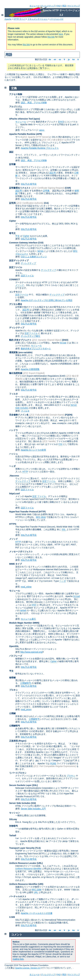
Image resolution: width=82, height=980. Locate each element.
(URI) (41, 884)
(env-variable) (25, 352)
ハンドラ (14, 430)
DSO (61, 122)
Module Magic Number (21, 623)
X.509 (12, 917)
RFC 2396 (37, 890)
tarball (23, 610)
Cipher (13, 221)
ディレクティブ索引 (31, 336)
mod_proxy (26, 709)
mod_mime (26, 587)
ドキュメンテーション (38, 19)
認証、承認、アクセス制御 (34, 103)
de (50, 59)
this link (51, 37)
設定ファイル (16, 267)
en (55, 59)
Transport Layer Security (22, 848)
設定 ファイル (39, 496)
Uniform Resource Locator (23, 863)
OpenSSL (14, 646)
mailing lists (18, 959)
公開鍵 (12, 713)
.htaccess (14, 476)
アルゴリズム (16, 107)
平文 (18, 236)
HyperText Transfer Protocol (24, 512)
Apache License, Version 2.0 (28, 968)
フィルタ (14, 394)
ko (74, 59)
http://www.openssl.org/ (31, 652)
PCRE (53, 763)
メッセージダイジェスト (21, 552)
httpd (63, 343)
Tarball (13, 835)
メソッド (20, 285)
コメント (17, 935)
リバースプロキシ (18, 773)
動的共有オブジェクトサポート (36, 349)
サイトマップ (74, 6)
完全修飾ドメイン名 (19, 415)
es (60, 59)
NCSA (40, 251)
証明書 (12, 164)
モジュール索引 (28, 619)
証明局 (12, 203)
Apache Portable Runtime (22, 134)
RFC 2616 (41, 517)
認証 (11, 152)
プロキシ (14, 690)
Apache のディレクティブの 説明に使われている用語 (47, 300)
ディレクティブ (48, 6)
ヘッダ (12, 466)
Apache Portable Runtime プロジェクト (40, 148)
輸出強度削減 (16, 373)
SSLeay (13, 819)
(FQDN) (69, 415)
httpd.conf (14, 494)
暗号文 (12, 233)
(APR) (39, 134)
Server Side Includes (20, 803)
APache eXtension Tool (21, 119)
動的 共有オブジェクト (20, 340)
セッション (15, 813)
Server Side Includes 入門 (33, 809)
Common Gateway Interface (23, 243)
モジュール (34, 6)
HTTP (25, 472)
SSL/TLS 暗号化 (29, 184)
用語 (64, 6)
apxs (42, 130)
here (61, 34)
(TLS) (38, 848)
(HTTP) (42, 512)
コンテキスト (16, 292)
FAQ (59, 6)
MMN (36, 623)
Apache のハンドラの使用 (33, 450)
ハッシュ (14, 454)
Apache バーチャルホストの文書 (37, 913)
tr (78, 59)
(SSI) (33, 803)
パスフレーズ (16, 656)
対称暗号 (14, 826)
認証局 (53, 173)
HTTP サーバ (20, 19)
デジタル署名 (16, 304)
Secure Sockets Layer (20, 785)
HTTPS (13, 524)
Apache (8, 19)
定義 (14, 88)
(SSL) (35, 785)
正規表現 (14, 741)
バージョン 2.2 (57, 19)
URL (36, 892)
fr (65, 59)
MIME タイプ (16, 564)
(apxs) (37, 119)
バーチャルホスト (18, 896)
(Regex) (22, 741)
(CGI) (41, 243)
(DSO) (65, 340)
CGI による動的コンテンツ (34, 257)
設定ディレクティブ (19, 261)
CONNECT (15, 279)
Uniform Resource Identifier (28, 869)
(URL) (40, 863)
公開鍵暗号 (26, 683)
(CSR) (68, 188)
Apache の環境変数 (30, 369)
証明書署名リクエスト (20, 188)
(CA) (46, 203)
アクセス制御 (16, 94)
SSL (64, 529)
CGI (61, 444)
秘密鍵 (12, 678)
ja (69, 59)
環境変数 (14, 352)
